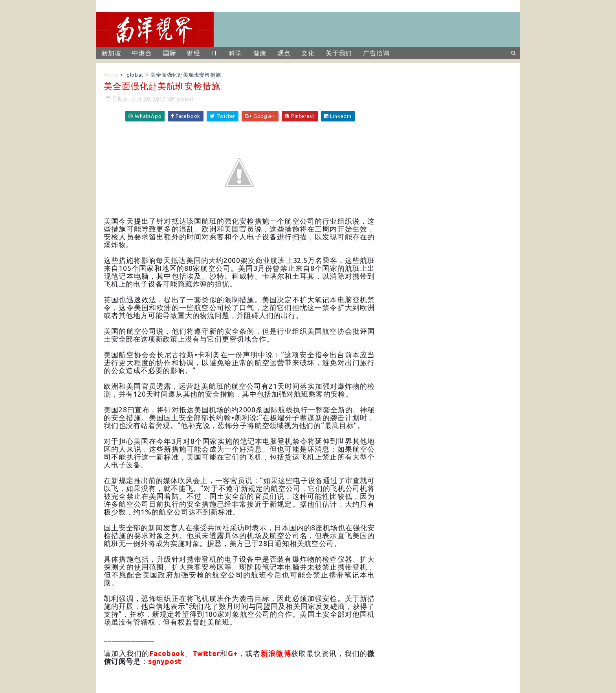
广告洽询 (376, 53)
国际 (170, 53)
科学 (236, 53)
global (135, 75)
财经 (194, 53)
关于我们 (339, 53)
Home (111, 75)
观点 (284, 53)
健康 (260, 53)
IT (215, 53)
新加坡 (111, 53)
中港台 (142, 53)
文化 (308, 53)
